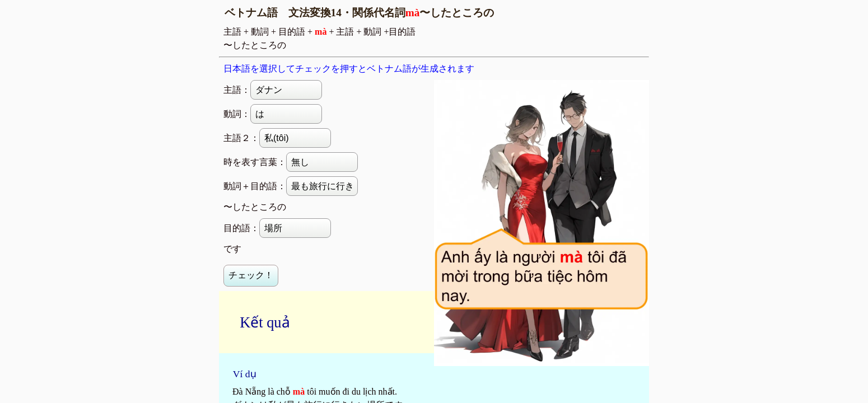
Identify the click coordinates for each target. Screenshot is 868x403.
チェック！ (251, 275)
